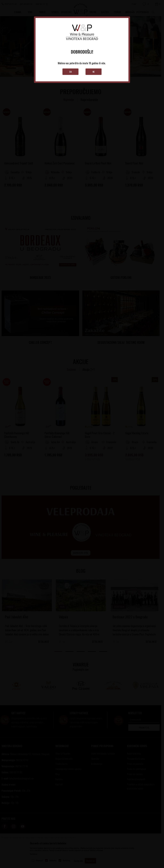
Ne (94, 72)
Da (71, 72)
